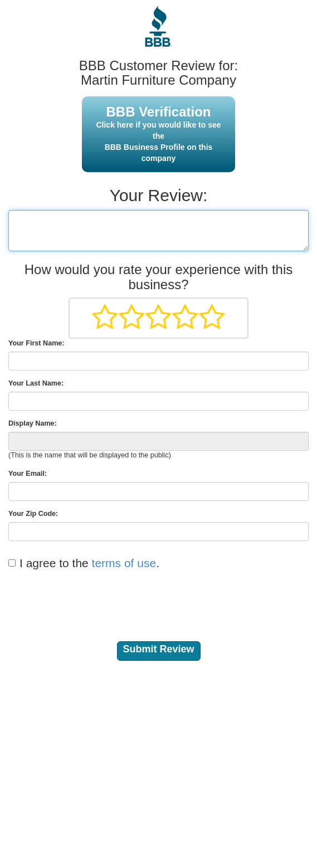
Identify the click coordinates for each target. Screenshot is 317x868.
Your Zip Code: (33, 514)
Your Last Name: (36, 383)
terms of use (124, 563)
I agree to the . (89, 563)
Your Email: (28, 474)
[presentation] (93, 599)
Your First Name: (36, 343)
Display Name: (33, 423)
